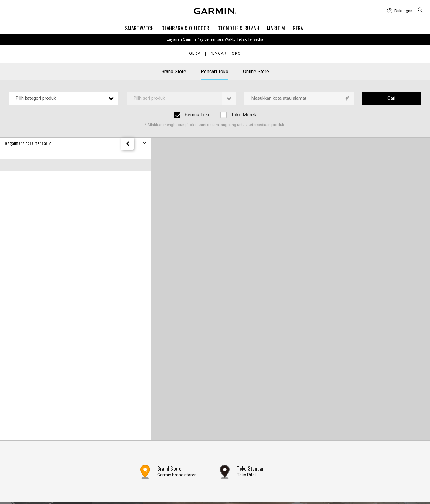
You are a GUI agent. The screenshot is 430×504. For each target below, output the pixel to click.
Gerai (299, 28)
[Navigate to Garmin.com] (215, 11)
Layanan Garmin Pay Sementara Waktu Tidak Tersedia (215, 39)
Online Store (256, 72)
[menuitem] (400, 11)
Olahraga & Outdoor (186, 28)
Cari (391, 98)
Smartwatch (139, 28)
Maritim (276, 28)
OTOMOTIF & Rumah (238, 28)
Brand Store (174, 72)
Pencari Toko (225, 54)
